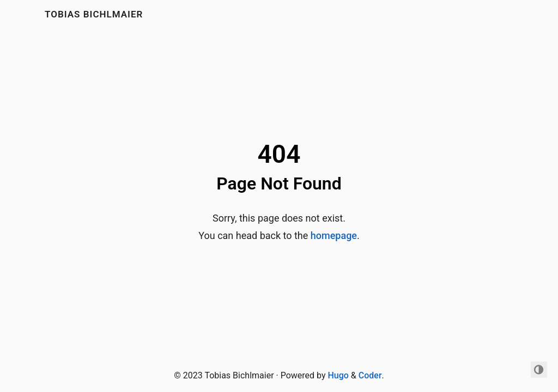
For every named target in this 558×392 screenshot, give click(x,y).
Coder (370, 375)
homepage (334, 235)
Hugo (338, 375)
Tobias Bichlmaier (94, 14)
